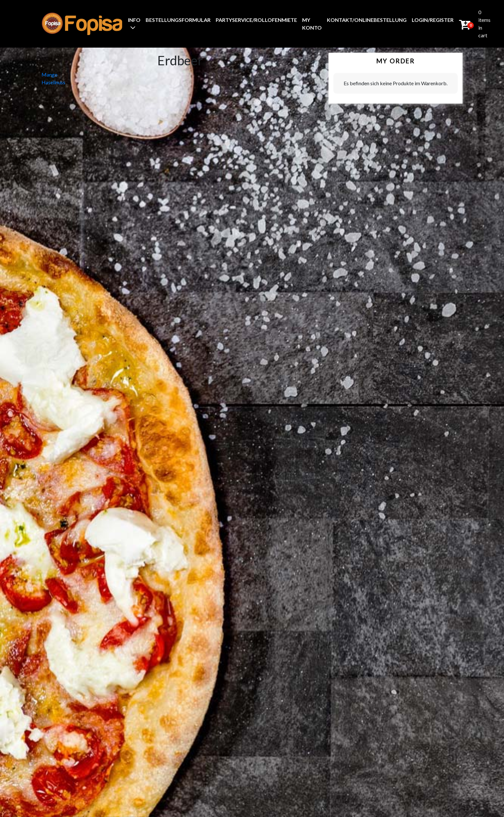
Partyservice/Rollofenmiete (256, 20)
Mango (50, 74)
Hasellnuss (53, 82)
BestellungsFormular (178, 20)
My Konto (312, 24)
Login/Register (433, 20)
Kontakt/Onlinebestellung (367, 20)
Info (134, 20)
